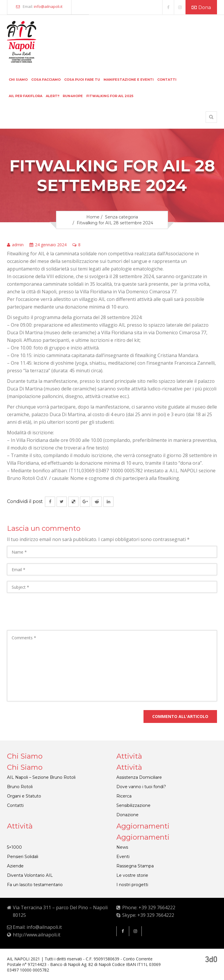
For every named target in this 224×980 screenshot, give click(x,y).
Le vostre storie (132, 875)
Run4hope (73, 96)
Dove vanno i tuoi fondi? (141, 787)
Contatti (167, 80)
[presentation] (51, 613)
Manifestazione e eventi (129, 80)
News (122, 847)
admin (15, 245)
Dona (201, 7)
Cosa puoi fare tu (82, 80)
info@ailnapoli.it (48, 6)
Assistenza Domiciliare (139, 777)
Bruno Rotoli (20, 787)
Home (93, 217)
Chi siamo (18, 80)
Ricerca (124, 796)
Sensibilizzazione (133, 805)
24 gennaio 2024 (48, 245)
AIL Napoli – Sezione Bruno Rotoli (41, 777)
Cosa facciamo (46, 80)
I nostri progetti (132, 885)
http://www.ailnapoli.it (37, 935)
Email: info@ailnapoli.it (37, 927)
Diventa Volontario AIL (30, 875)
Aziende (15, 866)
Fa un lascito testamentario (35, 885)
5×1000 (14, 847)
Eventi (123, 857)
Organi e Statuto (24, 796)
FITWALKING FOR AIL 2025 (110, 96)
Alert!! (52, 96)
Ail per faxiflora (26, 96)
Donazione (127, 815)
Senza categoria (121, 217)
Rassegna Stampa (135, 866)
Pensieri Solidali (23, 857)
